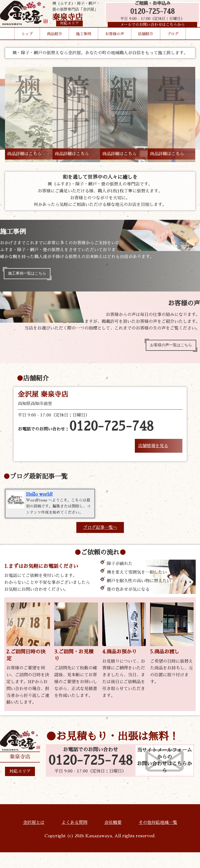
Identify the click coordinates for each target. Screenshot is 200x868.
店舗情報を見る (153, 450)
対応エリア (20, 787)
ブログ (173, 47)
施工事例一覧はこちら (30, 275)
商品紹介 (54, 47)
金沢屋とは (34, 838)
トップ (27, 47)
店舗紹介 (146, 47)
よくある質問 (74, 838)
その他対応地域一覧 (158, 838)
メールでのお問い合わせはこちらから (150, 30)
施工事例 (83, 47)
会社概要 (113, 838)
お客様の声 (115, 47)
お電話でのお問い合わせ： (86, 431)
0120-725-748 (150, 15)
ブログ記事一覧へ (100, 543)
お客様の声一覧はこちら (167, 348)
